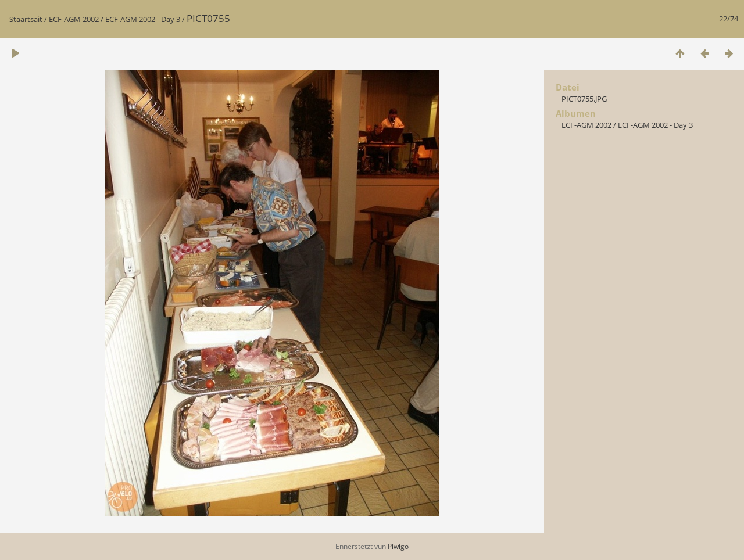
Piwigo (398, 546)
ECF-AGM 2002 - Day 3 (143, 19)
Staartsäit (26, 19)
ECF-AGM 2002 (74, 19)
